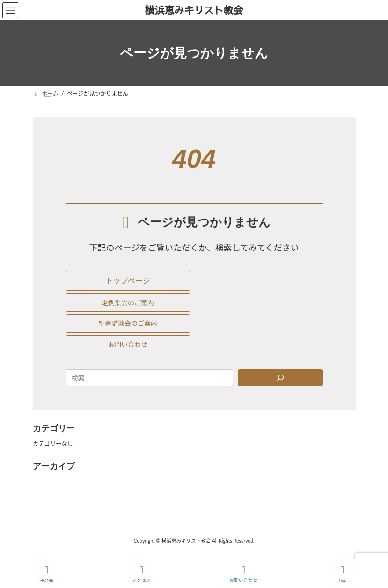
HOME (47, 574)
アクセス (141, 574)
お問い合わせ (243, 574)
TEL (343, 574)
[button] (128, 281)
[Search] (280, 378)
